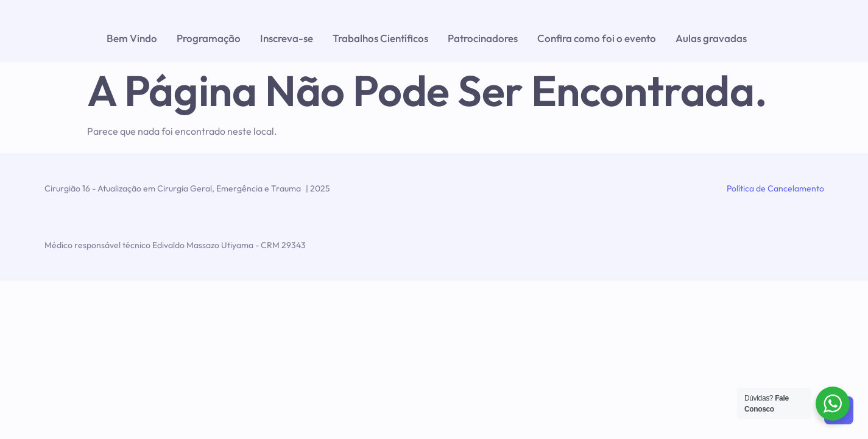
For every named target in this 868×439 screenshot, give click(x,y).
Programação (209, 38)
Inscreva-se (287, 38)
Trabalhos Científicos (380, 38)
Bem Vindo (132, 38)
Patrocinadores (483, 38)
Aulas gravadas (711, 38)
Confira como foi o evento (597, 38)
